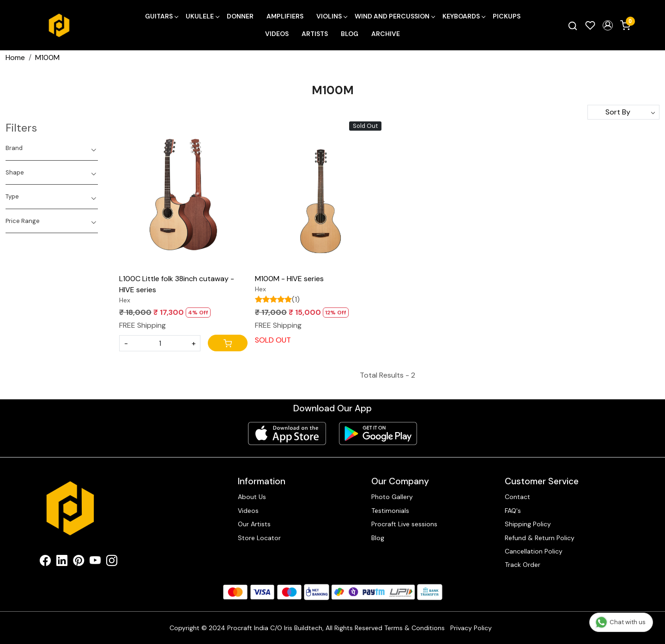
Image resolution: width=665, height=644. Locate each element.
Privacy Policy (471, 628)
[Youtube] (95, 562)
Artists (315, 34)
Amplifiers (285, 16)
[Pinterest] (79, 562)
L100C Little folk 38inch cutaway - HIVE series (177, 284)
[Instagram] (112, 562)
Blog (350, 34)
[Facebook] (45, 562)
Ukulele (202, 16)
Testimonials (390, 511)
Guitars (161, 16)
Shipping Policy (528, 524)
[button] (608, 25)
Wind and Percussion (395, 16)
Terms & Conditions (414, 628)
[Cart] (228, 343)
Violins (332, 16)
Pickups (507, 16)
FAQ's (513, 511)
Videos (277, 34)
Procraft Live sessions (404, 524)
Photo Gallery (392, 497)
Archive (386, 34)
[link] (573, 25)
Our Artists (254, 524)
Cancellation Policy (534, 551)
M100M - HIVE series (289, 279)
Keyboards (464, 16)
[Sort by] (623, 112)
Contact (517, 497)
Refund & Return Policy (540, 538)
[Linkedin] (62, 562)
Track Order (523, 565)
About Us (252, 497)
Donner (240, 16)
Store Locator (259, 538)
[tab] (52, 148)
